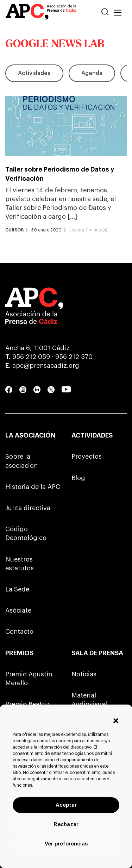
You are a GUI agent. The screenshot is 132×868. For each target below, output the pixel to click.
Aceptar (66, 805)
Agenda (92, 73)
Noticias (84, 674)
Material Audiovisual (89, 700)
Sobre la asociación (21, 461)
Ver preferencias (66, 844)
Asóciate (18, 610)
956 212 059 (31, 357)
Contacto (19, 632)
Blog (78, 478)
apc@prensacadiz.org (46, 366)
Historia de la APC (33, 487)
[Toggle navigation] (118, 13)
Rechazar (66, 824)
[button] (116, 721)
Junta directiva (28, 508)
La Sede (17, 589)
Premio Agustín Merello (29, 679)
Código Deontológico (26, 534)
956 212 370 (74, 357)
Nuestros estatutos (20, 564)
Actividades (34, 73)
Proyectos (87, 457)
